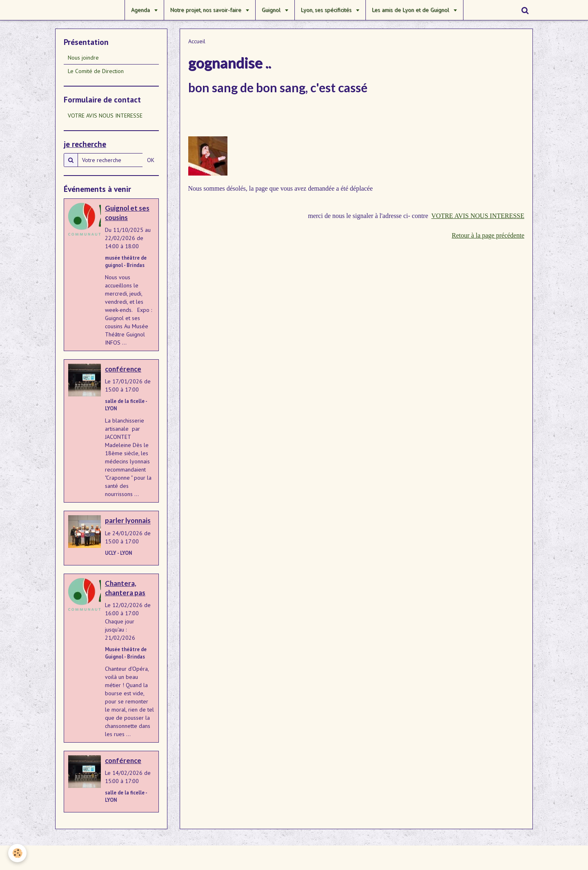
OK (151, 160)
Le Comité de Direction (96, 71)
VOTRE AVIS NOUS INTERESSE (478, 216)
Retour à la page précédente (488, 235)
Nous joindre (83, 58)
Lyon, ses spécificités (327, 10)
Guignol (272, 10)
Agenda (141, 10)
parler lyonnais (128, 521)
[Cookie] (17, 853)
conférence (123, 369)
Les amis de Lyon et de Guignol (411, 10)
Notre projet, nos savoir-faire (207, 10)
